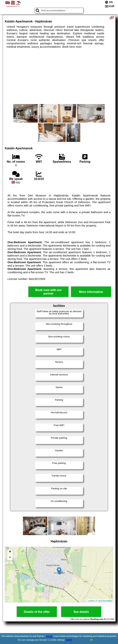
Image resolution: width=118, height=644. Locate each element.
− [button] (10, 558)
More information (91, 292)
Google (49, 636)
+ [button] (10, 552)
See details (81, 612)
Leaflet (91, 601)
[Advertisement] (59, 76)
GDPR (69, 640)
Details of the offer (37, 612)
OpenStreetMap (105, 601)
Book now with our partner (49, 292)
